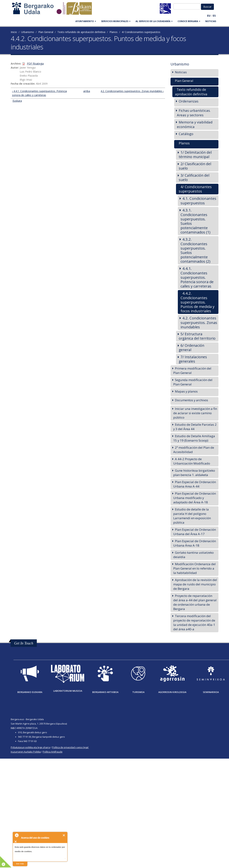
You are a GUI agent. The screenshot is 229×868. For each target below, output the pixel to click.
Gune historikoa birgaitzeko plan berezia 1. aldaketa (194, 473)
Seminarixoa (211, 692)
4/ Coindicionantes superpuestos (141, 32)
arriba (86, 91)
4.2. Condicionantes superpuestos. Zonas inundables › (132, 91)
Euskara (17, 101)
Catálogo (186, 134)
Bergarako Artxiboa (105, 692)
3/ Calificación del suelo (194, 177)
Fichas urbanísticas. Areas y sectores (194, 113)
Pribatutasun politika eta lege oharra (30, 747)
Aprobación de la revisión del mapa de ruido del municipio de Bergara (195, 584)
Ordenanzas (189, 101)
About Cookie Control (17, 835)
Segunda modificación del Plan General (193, 382)
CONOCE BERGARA (189, 21)
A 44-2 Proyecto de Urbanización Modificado (192, 461)
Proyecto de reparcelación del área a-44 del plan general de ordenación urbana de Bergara (195, 602)
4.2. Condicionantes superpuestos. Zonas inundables (199, 322)
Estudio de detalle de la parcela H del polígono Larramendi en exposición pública (192, 516)
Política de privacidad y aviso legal (70, 747)
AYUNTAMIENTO (86, 21)
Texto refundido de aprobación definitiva (81, 32)
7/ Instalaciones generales (193, 359)
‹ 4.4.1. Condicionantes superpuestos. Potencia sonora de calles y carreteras (39, 93)
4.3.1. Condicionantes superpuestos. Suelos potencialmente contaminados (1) (195, 221)
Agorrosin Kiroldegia (172, 692)
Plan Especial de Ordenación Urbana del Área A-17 (195, 532)
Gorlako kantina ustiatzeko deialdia (193, 555)
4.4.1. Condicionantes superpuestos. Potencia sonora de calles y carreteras (197, 277)
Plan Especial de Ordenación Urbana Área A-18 (195, 543)
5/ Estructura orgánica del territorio (197, 336)
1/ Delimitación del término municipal (195, 155)
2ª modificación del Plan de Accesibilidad (194, 450)
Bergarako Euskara (30, 692)
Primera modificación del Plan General (192, 371)
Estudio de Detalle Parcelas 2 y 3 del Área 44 (195, 427)
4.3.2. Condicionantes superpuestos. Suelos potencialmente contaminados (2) (195, 250)
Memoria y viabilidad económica (195, 124)
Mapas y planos (186, 391)
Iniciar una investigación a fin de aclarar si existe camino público (195, 413)
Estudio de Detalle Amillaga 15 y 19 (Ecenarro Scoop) (194, 438)
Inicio (14, 32)
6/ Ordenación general (191, 348)
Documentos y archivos (191, 400)
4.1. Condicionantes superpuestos (198, 201)
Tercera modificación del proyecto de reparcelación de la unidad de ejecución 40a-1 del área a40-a (194, 623)
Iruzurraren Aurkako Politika (26, 752)
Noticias (211, 21)
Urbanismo (28, 32)
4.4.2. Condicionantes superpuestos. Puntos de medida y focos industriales (197, 302)
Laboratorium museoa (68, 691)
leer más (20, 864)
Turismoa (138, 692)
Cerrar (64, 835)
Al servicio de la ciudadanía (154, 21)
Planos (113, 32)
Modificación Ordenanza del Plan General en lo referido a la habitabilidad (194, 568)
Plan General (46, 32)
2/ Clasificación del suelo (195, 166)
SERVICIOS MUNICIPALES (116, 21)
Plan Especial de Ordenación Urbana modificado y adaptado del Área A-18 (195, 498)
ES (214, 16)
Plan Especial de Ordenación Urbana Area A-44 (195, 484)
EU (209, 16)
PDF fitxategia (35, 64)
